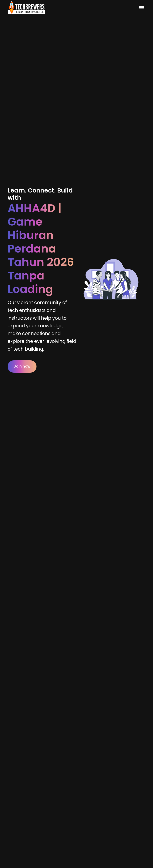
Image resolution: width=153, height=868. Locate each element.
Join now (22, 366)
